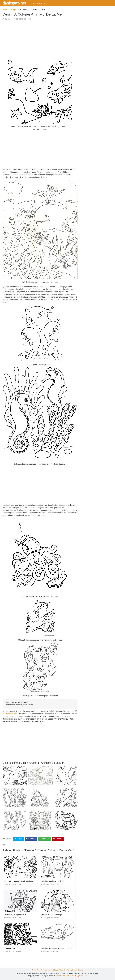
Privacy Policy (72, 970)
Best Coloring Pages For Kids (77, 976)
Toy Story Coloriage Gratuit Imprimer (18, 881)
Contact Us (35, 970)
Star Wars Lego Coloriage (51, 915)
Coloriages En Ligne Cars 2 (15, 915)
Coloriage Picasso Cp (12, 948)
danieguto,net (11, 714)
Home (32, 3)
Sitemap (81, 970)
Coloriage (41, 3)
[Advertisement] (40, 40)
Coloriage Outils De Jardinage (53, 881)
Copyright (44, 970)
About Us (62, 970)
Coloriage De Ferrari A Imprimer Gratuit (57, 948)
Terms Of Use (53, 970)
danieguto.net (14, 3)
